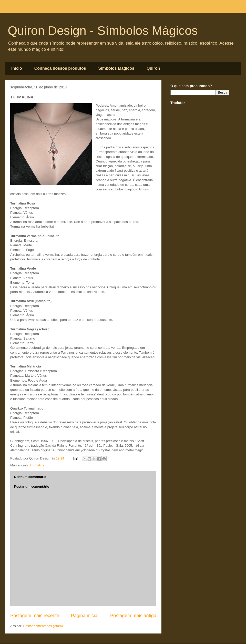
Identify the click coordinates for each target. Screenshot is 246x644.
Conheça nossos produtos (60, 68)
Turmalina (37, 465)
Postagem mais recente (35, 616)
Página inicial (85, 616)
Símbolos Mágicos (116, 68)
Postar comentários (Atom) (43, 626)
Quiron (153, 68)
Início (17, 68)
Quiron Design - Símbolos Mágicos (103, 31)
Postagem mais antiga (133, 616)
